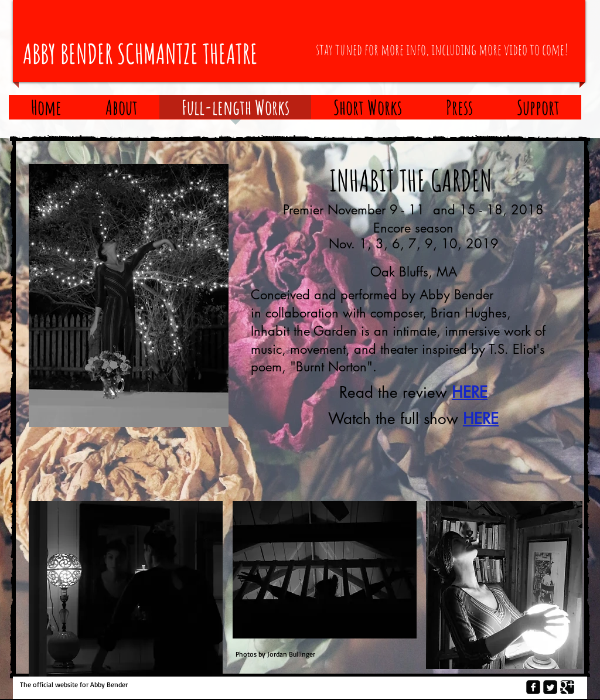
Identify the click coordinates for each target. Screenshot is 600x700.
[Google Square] (567, 687)
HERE (470, 392)
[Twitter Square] (550, 687)
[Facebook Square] (533, 687)
